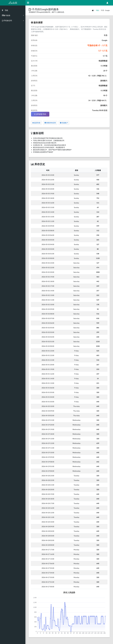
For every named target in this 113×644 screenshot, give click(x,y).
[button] (30, 9)
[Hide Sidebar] (28, 3)
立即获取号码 (40, 114)
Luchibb (13, 3)
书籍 (97, 10)
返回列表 (36, 123)
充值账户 (64, 123)
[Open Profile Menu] (107, 3)
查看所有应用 (50, 123)
